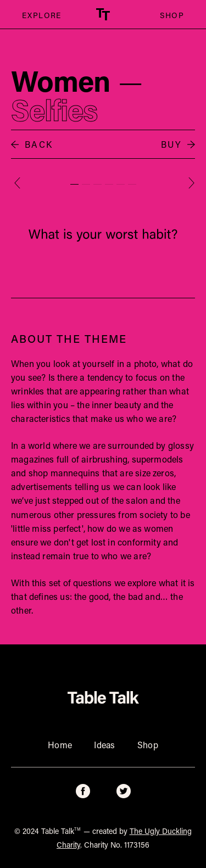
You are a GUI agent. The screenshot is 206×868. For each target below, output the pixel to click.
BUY (178, 144)
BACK (32, 144)
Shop (148, 745)
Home (60, 745)
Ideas (105, 745)
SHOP (172, 15)
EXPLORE (37, 15)
